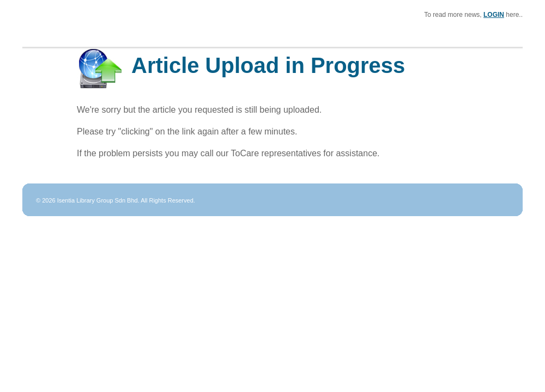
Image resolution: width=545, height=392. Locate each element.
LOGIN (494, 15)
